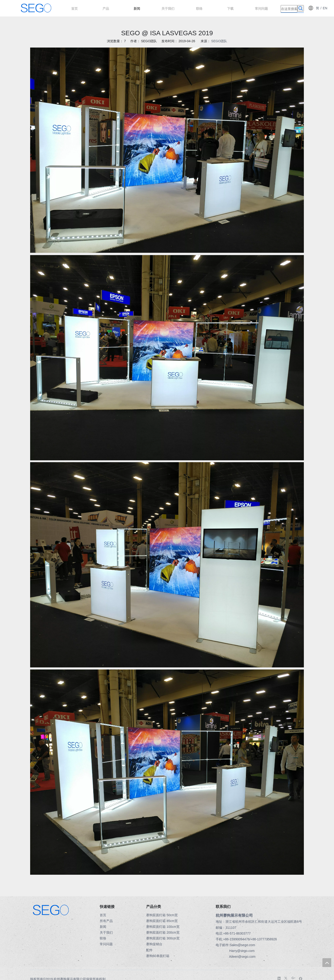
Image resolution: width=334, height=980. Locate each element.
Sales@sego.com (242, 945)
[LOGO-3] (34, 907)
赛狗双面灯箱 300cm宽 (163, 938)
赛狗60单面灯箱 (158, 956)
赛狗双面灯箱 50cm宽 (162, 915)
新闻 (103, 927)
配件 (149, 950)
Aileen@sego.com (242, 957)
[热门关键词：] (301, 8)
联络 (103, 938)
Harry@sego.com (242, 951)
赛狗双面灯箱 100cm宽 (163, 927)
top (327, 963)
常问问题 (106, 944)
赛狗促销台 (154, 944)
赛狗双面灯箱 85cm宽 (162, 921)
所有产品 (106, 921)
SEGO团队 (219, 41)
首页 (103, 915)
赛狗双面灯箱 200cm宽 (163, 932)
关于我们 (106, 932)
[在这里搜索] (289, 9)
